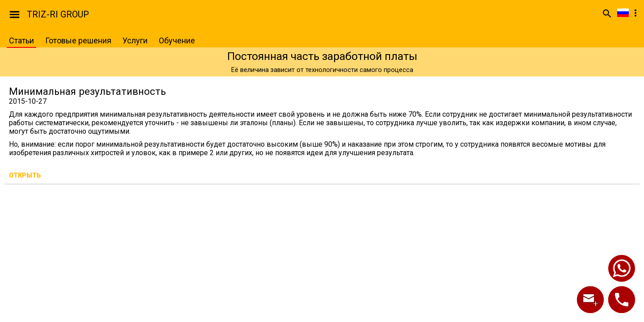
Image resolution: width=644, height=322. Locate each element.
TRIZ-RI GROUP (58, 14)
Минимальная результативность (87, 91)
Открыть (25, 176)
